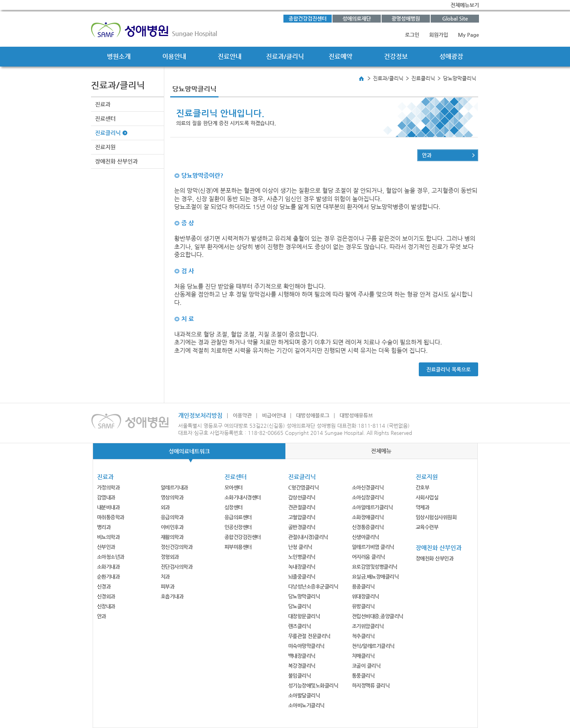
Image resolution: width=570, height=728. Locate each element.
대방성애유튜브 (356, 415)
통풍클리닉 (363, 676)
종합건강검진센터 (308, 18)
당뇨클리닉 (300, 606)
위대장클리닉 (366, 596)
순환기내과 (108, 576)
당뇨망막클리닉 (304, 596)
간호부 (423, 487)
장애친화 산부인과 (116, 161)
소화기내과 (108, 567)
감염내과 (106, 497)
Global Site (455, 18)
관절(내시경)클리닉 (308, 537)
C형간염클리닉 (304, 487)
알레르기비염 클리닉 (373, 547)
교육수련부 (427, 527)
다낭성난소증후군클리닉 (313, 586)
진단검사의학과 (177, 567)
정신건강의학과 (177, 547)
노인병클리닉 (302, 557)
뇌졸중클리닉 (302, 576)
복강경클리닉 (302, 666)
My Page (468, 35)
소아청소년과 (111, 557)
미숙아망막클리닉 (306, 646)
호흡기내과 (172, 596)
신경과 (104, 586)
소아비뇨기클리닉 (306, 705)
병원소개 (119, 56)
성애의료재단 (357, 18)
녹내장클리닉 (302, 567)
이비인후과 (172, 527)
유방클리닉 (363, 606)
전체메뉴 (381, 451)
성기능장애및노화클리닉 (313, 685)
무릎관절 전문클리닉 (309, 636)
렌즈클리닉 (300, 626)
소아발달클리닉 (304, 695)
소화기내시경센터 (243, 497)
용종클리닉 (363, 586)
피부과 (168, 586)
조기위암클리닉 (368, 626)
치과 (165, 576)
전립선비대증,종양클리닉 (378, 616)
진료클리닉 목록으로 (448, 369)
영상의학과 (172, 497)
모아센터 (234, 487)
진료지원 (105, 147)
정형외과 (170, 557)
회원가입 (439, 35)
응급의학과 (172, 517)
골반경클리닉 (302, 527)
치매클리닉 (363, 656)
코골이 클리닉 (366, 666)
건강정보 (396, 56)
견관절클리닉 (302, 507)
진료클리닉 (108, 133)
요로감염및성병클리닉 (375, 567)
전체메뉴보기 (465, 5)
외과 (165, 507)
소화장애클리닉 (368, 517)
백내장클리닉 (302, 656)
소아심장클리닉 (368, 497)
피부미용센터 (238, 547)
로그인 (412, 35)
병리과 (104, 527)
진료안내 (230, 56)
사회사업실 (427, 497)
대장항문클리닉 (304, 616)
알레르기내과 (174, 487)
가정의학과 (108, 487)
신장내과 (106, 606)
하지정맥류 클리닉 (371, 685)
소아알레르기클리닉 (372, 507)
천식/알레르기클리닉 (373, 646)
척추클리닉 (363, 636)
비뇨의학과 (108, 537)
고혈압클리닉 (302, 517)
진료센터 (105, 118)
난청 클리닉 (300, 547)
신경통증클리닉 (368, 527)
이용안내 (174, 56)
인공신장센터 (238, 527)
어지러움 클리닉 (369, 557)
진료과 (103, 104)
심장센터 (234, 507)
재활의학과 (172, 537)
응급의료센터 (238, 517)
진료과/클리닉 (285, 56)
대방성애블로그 (313, 415)
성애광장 (451, 56)
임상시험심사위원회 (436, 517)
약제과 (423, 507)
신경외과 (106, 596)
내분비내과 (108, 507)
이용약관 (242, 415)
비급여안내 (274, 415)
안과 (427, 155)
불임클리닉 (300, 676)
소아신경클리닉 (368, 487)
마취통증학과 (111, 517)
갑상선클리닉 (302, 497)
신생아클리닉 (366, 537)
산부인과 (106, 547)
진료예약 (340, 56)
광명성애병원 (406, 18)
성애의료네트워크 (189, 451)
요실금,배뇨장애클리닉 (375, 576)
